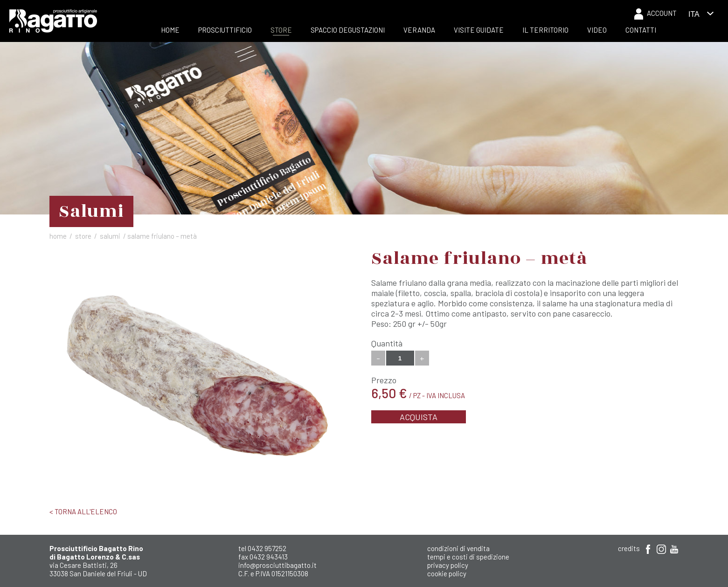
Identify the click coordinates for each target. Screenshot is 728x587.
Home (170, 30)
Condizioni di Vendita (458, 548)
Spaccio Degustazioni (348, 30)
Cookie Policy (447, 573)
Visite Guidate (479, 30)
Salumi (110, 236)
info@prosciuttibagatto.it (277, 565)
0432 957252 (267, 548)
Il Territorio (545, 30)
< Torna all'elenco (83, 511)
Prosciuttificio (225, 30)
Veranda (419, 30)
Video (597, 30)
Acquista (419, 417)
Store (281, 30)
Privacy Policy (448, 565)
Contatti (641, 30)
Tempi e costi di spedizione (468, 557)
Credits (629, 548)
